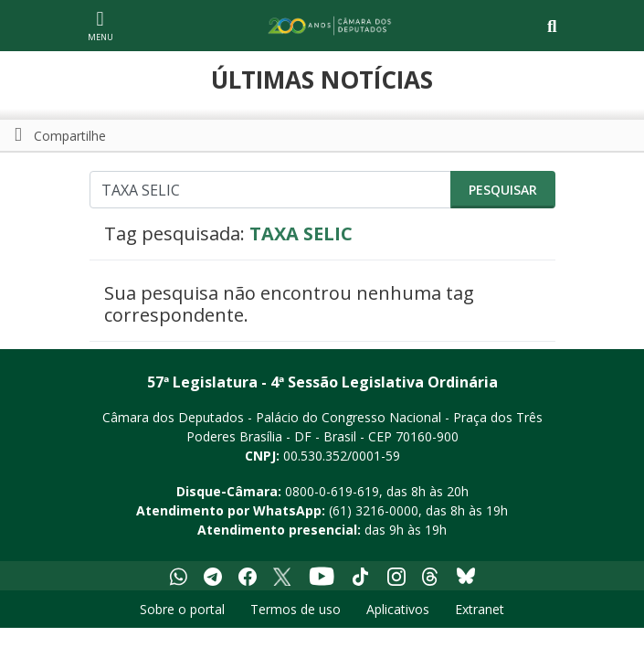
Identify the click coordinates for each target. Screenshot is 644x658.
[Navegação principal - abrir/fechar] (100, 25)
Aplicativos (398, 609)
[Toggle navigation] (552, 26)
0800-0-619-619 (332, 491)
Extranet (480, 609)
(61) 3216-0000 (374, 510)
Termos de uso (296, 609)
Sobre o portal (182, 609)
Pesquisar (503, 190)
